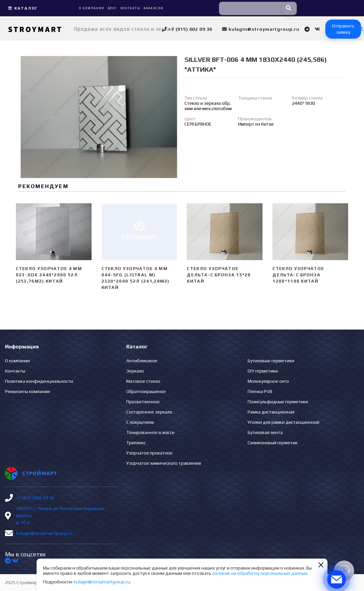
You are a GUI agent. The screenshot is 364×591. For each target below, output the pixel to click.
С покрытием (140, 422)
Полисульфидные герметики (278, 402)
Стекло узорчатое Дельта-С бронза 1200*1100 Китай (298, 275)
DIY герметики (263, 371)
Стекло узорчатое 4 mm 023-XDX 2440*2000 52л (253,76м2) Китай (49, 275)
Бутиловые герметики (271, 361)
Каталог (22, 8)
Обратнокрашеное (146, 391)
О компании (17, 361)
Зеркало (135, 371)
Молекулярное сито (268, 381)
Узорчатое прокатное (149, 453)
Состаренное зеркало (149, 412)
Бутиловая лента (265, 432)
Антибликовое (142, 361)
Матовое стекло (143, 381)
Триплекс (136, 443)
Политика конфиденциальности (39, 381)
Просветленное (143, 402)
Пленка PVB (260, 391)
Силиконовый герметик (273, 443)
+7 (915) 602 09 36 (35, 498)
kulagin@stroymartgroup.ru (44, 533)
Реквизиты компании (27, 391)
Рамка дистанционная (271, 412)
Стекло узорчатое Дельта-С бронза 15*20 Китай (219, 275)
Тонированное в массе (150, 432)
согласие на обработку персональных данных (260, 573)
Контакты (15, 371)
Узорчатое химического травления (164, 463)
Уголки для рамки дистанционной (283, 422)
